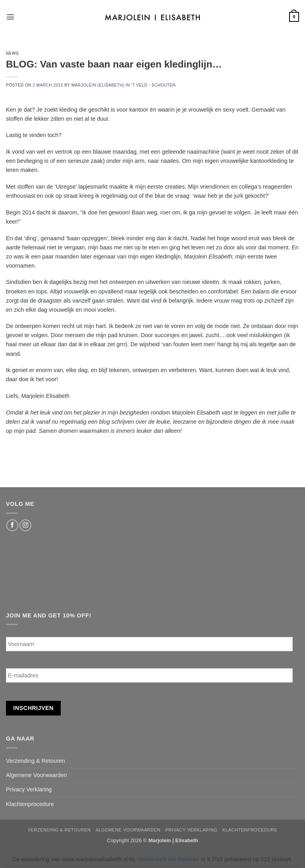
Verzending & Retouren (36, 761)
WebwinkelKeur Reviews (168, 859)
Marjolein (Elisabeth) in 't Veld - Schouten (124, 85)
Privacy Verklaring (29, 789)
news (12, 53)
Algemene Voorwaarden (37, 775)
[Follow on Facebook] (12, 525)
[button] (10, 17)
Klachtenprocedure (30, 804)
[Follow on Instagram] (25, 525)
